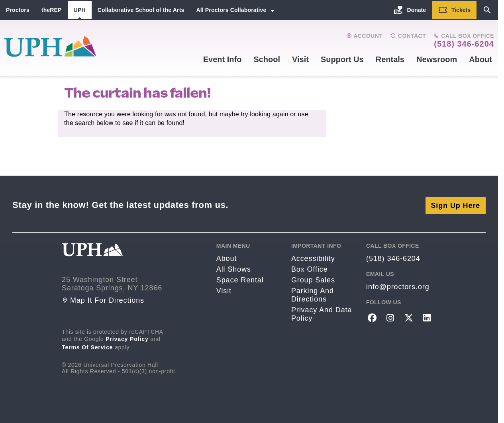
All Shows (234, 268)
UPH (80, 10)
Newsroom (437, 59)
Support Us (342, 59)
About (480, 59)
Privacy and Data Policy (322, 313)
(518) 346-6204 (464, 44)
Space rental (240, 279)
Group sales (313, 279)
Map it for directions (103, 299)
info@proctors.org (398, 286)
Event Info (223, 59)
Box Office (310, 268)
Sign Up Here (455, 204)
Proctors (18, 10)
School (267, 59)
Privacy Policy (127, 338)
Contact (408, 36)
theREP (52, 10)
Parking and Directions (313, 294)
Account (364, 36)
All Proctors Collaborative (231, 10)
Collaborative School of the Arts (141, 10)
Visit (300, 59)
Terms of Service (87, 346)
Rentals (390, 59)
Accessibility (313, 258)
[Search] (487, 10)
